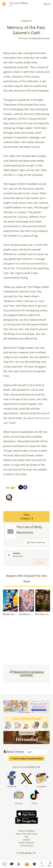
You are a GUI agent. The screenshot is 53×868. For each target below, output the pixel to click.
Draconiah (18, 556)
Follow (39, 562)
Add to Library (36, 542)
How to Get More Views (27, 834)
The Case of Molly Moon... (23, 3)
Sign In (47, 4)
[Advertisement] (27, 642)
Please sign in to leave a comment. (26, 673)
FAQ (26, 837)
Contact (26, 840)
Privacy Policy (26, 846)
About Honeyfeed (27, 831)
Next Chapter (27, 516)
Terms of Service (26, 843)
